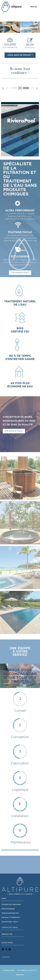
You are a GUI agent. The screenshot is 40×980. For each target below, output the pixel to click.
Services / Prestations (11, 917)
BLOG (30, 45)
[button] (3, 88)
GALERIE (10, 45)
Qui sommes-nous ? (10, 922)
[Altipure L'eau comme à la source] (12, 7)
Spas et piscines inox (10, 913)
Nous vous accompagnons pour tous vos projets (20, 676)
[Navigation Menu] (34, 7)
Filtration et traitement (11, 904)
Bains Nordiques (8, 909)
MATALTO (33, 970)
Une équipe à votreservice (20, 652)
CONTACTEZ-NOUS (10, 927)
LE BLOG (5, 957)
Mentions (20, 975)
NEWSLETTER (7, 934)
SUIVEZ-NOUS (7, 943)
